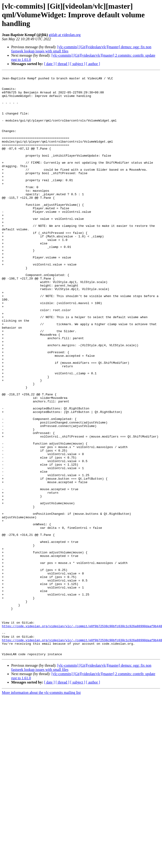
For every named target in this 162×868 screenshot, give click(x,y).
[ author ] (93, 64)
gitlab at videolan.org (65, 35)
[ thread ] (62, 64)
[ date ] (49, 64)
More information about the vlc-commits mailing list (41, 809)
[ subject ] (78, 64)
